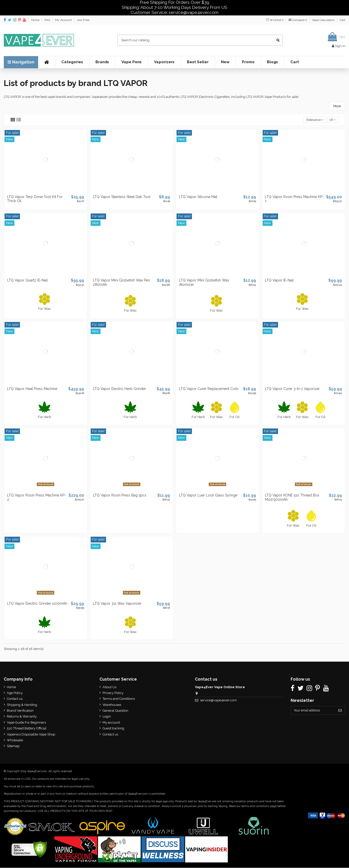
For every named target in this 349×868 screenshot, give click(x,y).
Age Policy (15, 693)
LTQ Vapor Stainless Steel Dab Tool (122, 197)
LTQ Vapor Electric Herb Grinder (119, 389)
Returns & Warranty (22, 717)
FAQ (48, 20)
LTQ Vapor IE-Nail (279, 281)
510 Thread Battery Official (27, 729)
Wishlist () (275, 20)
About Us (108, 687)
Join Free (83, 20)
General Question (114, 711)
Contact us (15, 699)
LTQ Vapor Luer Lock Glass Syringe (208, 496)
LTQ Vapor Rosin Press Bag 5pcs (120, 496)
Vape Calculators (324, 20)
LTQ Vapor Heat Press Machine (32, 389)
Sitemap (13, 746)
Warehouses (111, 705)
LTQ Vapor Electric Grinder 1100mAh (37, 604)
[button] (72, 62)
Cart (342, 20)
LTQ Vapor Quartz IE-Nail (27, 281)
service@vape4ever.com (217, 701)
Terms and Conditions (118, 699)
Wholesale (15, 741)
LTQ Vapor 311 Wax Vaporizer (117, 604)
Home (36, 20)
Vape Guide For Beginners (26, 723)
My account (110, 723)
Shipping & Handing (22, 705)
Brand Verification (20, 711)
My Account (64, 20)
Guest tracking (112, 729)
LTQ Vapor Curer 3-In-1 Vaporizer (292, 389)
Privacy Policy (112, 693)
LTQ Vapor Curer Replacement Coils (209, 389)
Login (106, 717)
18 (332, 120)
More (337, 106)
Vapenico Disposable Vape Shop (31, 735)
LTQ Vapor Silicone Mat (198, 197)
